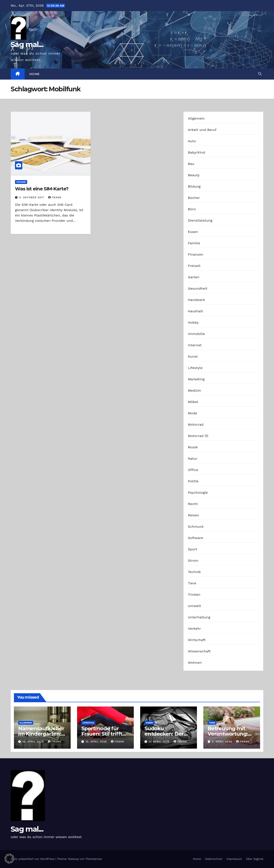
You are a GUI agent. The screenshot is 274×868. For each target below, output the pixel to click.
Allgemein (196, 118)
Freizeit (194, 266)
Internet (195, 345)
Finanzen (196, 254)
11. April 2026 (160, 742)
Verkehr (194, 629)
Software (196, 538)
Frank (55, 197)
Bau (191, 164)
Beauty (194, 175)
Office (193, 470)
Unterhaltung (199, 617)
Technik (21, 182)
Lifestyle (195, 368)
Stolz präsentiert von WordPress (33, 859)
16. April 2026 (34, 742)
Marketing (196, 379)
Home (34, 74)
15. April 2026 (97, 742)
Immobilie (196, 334)
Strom (193, 561)
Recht (193, 504)
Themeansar (94, 859)
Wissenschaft (199, 651)
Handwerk (197, 300)
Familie (194, 243)
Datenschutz (214, 859)
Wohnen (195, 663)
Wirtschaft (197, 640)
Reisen (194, 515)
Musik (193, 447)
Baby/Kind (197, 152)
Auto (192, 141)
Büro (192, 209)
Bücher (194, 198)
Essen (193, 232)
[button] (260, 74)
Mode (193, 413)
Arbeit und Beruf (202, 130)
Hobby (193, 322)
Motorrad (196, 424)
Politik (193, 481)
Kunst (193, 356)
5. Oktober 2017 (32, 197)
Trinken (194, 595)
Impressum (234, 859)
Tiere (192, 583)
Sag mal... (27, 44)
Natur (193, 458)
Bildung (194, 186)
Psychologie (198, 493)
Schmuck (196, 527)
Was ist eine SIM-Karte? (42, 189)
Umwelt (194, 606)
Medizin (194, 390)
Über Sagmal (255, 859)
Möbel (193, 402)
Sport (193, 549)
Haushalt (196, 311)
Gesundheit (198, 288)
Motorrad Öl (198, 436)
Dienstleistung (200, 220)
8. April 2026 (223, 742)
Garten (194, 277)
